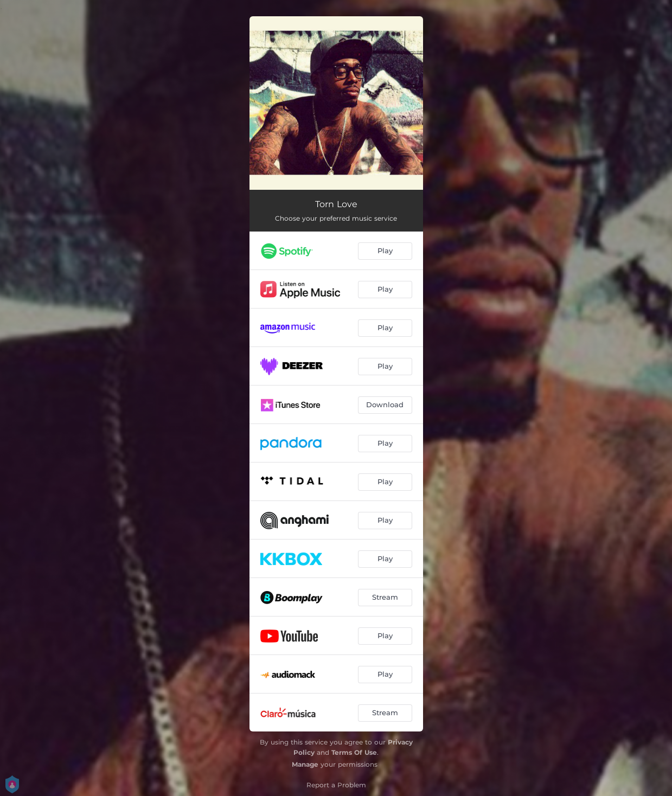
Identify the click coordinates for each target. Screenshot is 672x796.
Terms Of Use (354, 752)
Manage (305, 764)
